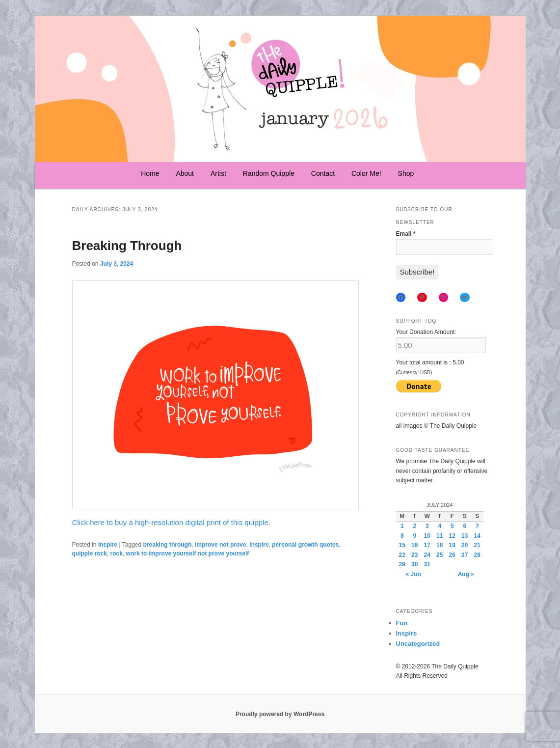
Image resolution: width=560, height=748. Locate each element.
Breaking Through (127, 246)
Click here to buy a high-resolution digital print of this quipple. (171, 522)
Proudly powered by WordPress (280, 714)
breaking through (168, 545)
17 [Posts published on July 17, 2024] (427, 545)
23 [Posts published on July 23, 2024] (414, 555)
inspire (259, 545)
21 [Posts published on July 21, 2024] (477, 545)
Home (150, 173)
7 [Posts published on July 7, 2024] (477, 526)
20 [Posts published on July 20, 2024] (465, 545)
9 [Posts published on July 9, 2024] (414, 536)
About (185, 173)
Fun (402, 623)
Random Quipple (269, 173)
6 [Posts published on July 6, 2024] (465, 526)
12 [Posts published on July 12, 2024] (452, 536)
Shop (406, 173)
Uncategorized (418, 644)
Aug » (466, 574)
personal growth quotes (305, 545)
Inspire (108, 545)
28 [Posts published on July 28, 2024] (477, 555)
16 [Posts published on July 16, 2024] (414, 545)
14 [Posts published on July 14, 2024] (477, 536)
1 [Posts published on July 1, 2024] (402, 526)
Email (406, 234)
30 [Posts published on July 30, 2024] (414, 564)
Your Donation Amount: (426, 332)
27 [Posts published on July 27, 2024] (465, 555)
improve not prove (221, 545)
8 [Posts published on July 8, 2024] (402, 536)
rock (117, 554)
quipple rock (90, 554)
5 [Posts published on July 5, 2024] (452, 526)
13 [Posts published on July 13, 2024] (465, 536)
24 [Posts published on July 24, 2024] (427, 555)
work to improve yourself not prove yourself (188, 554)
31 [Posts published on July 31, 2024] (427, 564)
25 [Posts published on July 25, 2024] (440, 555)
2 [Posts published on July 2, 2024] (414, 526)
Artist (218, 173)
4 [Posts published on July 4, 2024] (440, 526)
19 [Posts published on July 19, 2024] (452, 545)
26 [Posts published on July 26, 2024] (452, 555)
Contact (323, 173)
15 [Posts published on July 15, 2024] (402, 545)
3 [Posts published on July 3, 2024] (427, 526)
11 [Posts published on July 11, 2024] (440, 536)
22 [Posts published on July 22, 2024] (402, 555)
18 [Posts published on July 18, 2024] (440, 545)
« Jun (413, 574)
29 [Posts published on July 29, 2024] (402, 564)
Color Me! (366, 173)
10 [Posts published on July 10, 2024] (427, 536)
